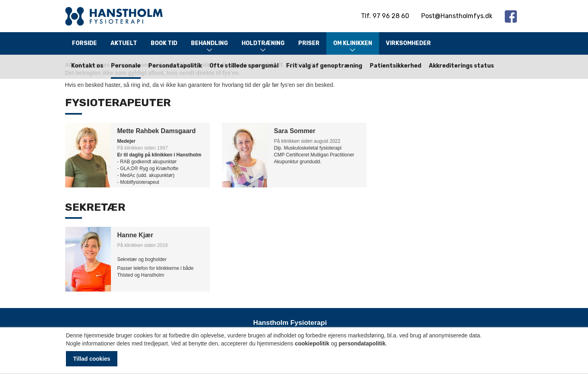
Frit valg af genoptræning (324, 66)
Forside (84, 43)
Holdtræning (263, 47)
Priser (309, 43)
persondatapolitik (362, 343)
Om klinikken (353, 47)
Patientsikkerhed (395, 66)
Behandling (209, 47)
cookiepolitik (312, 343)
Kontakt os (87, 66)
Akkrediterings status (461, 66)
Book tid (164, 43)
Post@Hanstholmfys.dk (457, 16)
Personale (126, 66)
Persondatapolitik (175, 66)
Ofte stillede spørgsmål (244, 66)
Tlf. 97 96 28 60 (385, 16)
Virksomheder (408, 43)
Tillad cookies (92, 359)
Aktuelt (124, 43)
